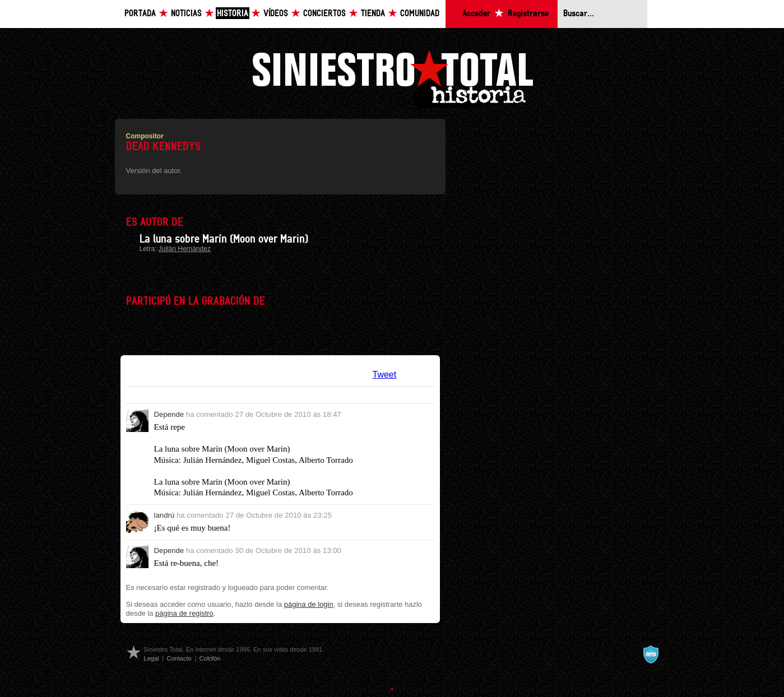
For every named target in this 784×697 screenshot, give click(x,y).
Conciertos (324, 14)
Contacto (179, 658)
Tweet (385, 375)
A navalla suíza (651, 654)
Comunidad (420, 14)
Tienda (373, 14)
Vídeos (276, 14)
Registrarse (528, 14)
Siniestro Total (392, 78)
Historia (233, 14)
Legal (152, 658)
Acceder (476, 14)
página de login (309, 604)
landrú (164, 515)
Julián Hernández (185, 249)
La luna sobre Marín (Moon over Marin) (224, 239)
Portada (140, 14)
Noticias (186, 14)
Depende (169, 414)
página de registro (184, 613)
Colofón (210, 658)
